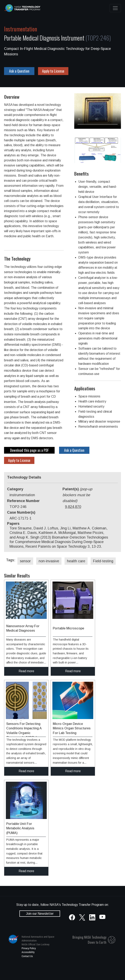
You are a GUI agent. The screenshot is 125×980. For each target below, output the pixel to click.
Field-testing (103, 561)
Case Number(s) (21, 512)
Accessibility (28, 952)
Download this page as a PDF (29, 450)
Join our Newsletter (40, 914)
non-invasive (49, 561)
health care (76, 561)
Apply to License (53, 71)
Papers (13, 524)
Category (15, 489)
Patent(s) (77, 495)
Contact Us (27, 956)
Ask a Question (19, 71)
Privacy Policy (29, 948)
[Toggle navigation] (115, 8)
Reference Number (23, 501)
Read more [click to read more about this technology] (26, 671)
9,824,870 (73, 507)
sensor (25, 561)
